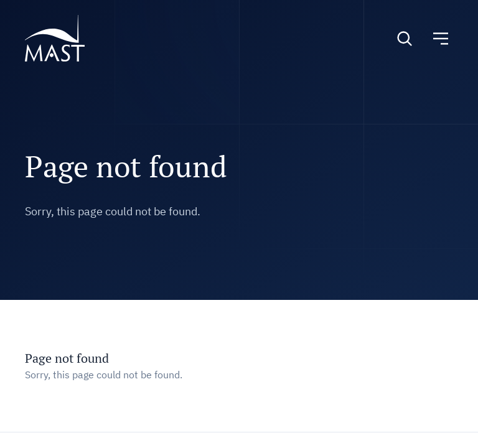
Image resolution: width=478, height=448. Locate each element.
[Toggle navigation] (441, 39)
